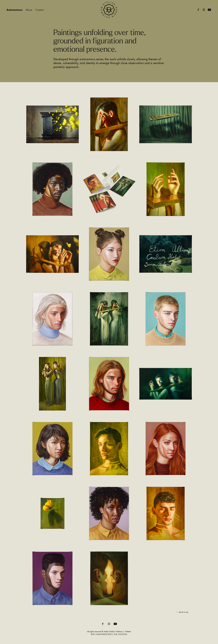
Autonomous (15, 10)
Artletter (128, 631)
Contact (40, 10)
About (29, 10)
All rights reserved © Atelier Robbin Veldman (105, 631)
